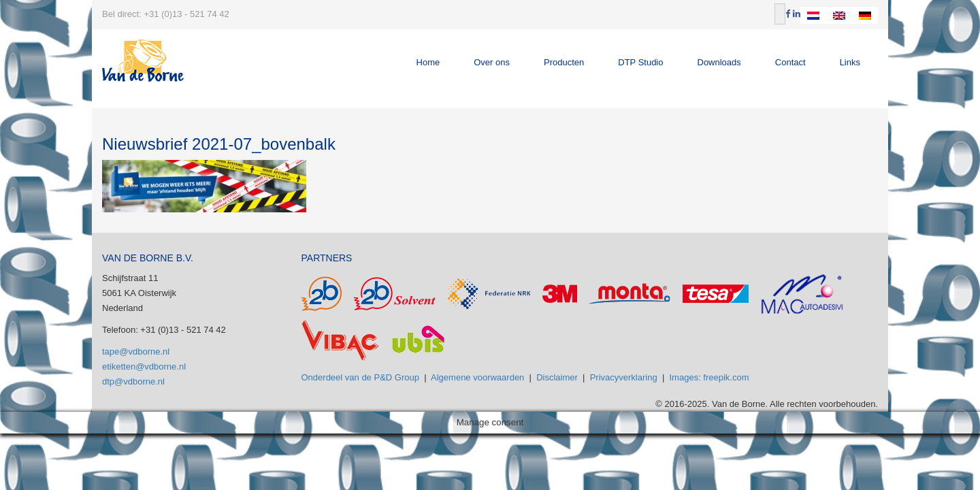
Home (428, 62)
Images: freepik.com (709, 377)
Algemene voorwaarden (477, 377)
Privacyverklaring (624, 377)
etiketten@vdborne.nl (144, 366)
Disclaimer (557, 377)
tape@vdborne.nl (136, 352)
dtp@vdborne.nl (133, 381)
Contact (790, 62)
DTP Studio (640, 62)
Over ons (492, 62)
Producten (564, 62)
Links (850, 62)
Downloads (719, 62)
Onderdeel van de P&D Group (360, 377)
